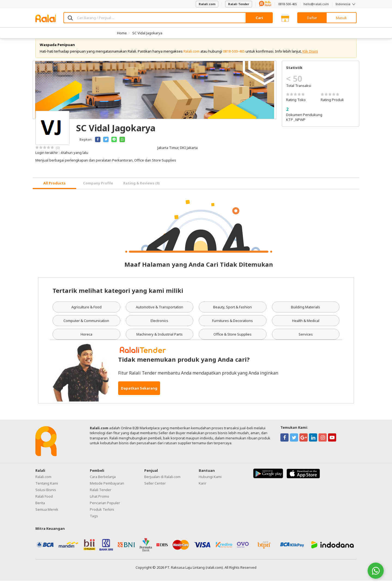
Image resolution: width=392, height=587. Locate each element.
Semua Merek (47, 515)
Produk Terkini (102, 515)
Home (122, 33)
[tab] (54, 190)
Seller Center (155, 489)
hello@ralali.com (316, 4)
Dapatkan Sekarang (139, 394)
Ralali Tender (239, 4)
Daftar (312, 18)
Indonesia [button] (346, 4)
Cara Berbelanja (103, 483)
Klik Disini (310, 57)
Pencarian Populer (105, 509)
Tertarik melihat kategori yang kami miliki (118, 296)
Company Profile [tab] (98, 189)
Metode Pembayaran (107, 489)
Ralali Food (44, 502)
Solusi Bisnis (46, 496)
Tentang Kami (47, 489)
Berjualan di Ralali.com (162, 483)
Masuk (341, 18)
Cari (259, 18)
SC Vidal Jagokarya (147, 33)
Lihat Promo (99, 502)
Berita (40, 509)
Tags (94, 522)
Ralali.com (207, 4)
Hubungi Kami (210, 483)
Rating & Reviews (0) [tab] (142, 189)
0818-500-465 (287, 4)
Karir (203, 489)
